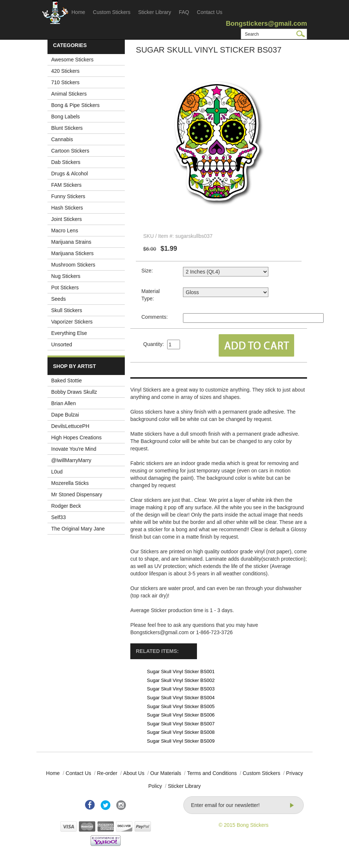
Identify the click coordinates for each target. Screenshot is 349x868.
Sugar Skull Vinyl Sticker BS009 (181, 741)
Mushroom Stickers (73, 265)
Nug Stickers (66, 276)
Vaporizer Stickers (72, 322)
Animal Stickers (69, 94)
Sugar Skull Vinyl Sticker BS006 (181, 715)
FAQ (184, 12)
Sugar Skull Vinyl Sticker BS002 (181, 680)
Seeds (59, 299)
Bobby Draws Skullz (74, 392)
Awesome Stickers (72, 60)
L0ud (57, 472)
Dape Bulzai (65, 415)
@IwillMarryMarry (71, 460)
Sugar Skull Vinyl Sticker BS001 (181, 671)
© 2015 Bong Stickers (244, 825)
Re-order (107, 773)
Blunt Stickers (67, 128)
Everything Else (69, 333)
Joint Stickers (66, 219)
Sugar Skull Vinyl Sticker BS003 (181, 689)
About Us (134, 773)
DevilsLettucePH (70, 426)
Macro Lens (65, 231)
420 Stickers (65, 71)
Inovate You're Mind (74, 449)
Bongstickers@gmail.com (266, 24)
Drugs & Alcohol (70, 174)
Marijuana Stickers (72, 253)
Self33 (59, 517)
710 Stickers (65, 82)
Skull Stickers (67, 310)
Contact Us (210, 12)
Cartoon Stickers (70, 151)
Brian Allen (64, 403)
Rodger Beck (66, 506)
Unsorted (62, 344)
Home (78, 12)
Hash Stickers (67, 208)
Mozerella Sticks (70, 483)
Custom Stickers (112, 12)
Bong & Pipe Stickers (75, 105)
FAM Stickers (66, 185)
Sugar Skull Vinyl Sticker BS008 (181, 732)
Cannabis (62, 139)
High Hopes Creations (76, 437)
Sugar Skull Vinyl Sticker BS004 (181, 698)
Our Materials (166, 773)
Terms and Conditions (212, 773)
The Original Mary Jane (78, 529)
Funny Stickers (68, 196)
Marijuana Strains (71, 242)
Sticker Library (154, 12)
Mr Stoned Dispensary (77, 494)
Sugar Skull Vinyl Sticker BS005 (181, 706)
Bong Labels (66, 117)
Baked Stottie (66, 381)
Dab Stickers (66, 162)
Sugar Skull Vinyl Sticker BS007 (181, 724)
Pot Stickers (65, 287)
